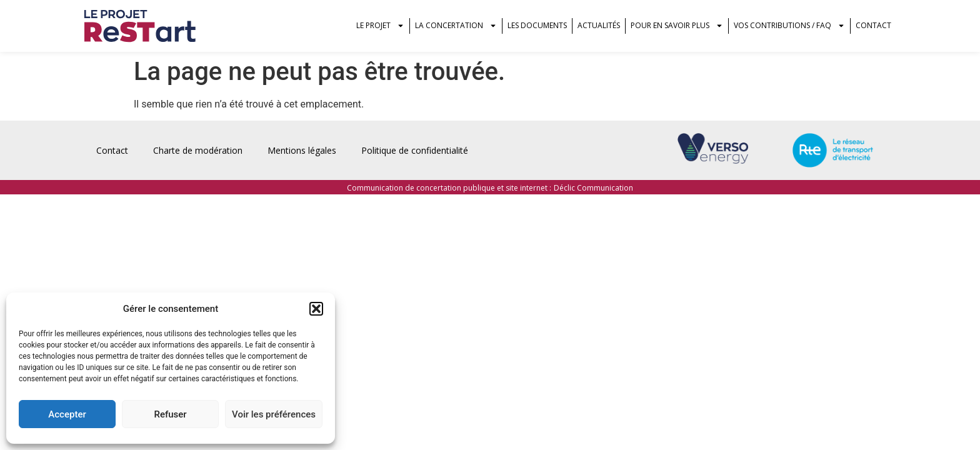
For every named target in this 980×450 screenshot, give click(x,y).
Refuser (170, 414)
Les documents (537, 25)
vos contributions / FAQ (789, 26)
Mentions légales (302, 150)
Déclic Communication (593, 188)
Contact (873, 25)
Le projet (380, 26)
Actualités (599, 25)
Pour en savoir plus (677, 26)
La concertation (456, 26)
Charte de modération (198, 150)
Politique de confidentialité (415, 150)
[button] (316, 309)
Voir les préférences (274, 414)
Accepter (67, 414)
